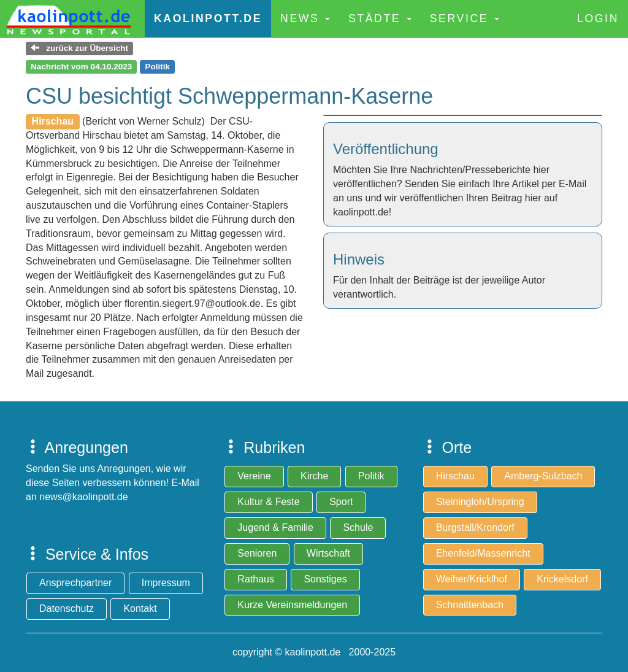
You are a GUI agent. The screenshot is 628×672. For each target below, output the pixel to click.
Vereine (254, 476)
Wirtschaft (328, 553)
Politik (371, 476)
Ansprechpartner (75, 583)
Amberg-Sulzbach (543, 476)
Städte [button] (380, 18)
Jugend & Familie (275, 527)
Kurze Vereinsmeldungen (292, 605)
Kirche (314, 476)
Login (598, 18)
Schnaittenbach (470, 605)
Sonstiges (325, 579)
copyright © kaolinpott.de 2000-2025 (314, 652)
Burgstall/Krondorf (475, 527)
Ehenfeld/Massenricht (483, 553)
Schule (358, 527)
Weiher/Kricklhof (472, 579)
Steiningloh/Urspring (480, 502)
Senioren (257, 553)
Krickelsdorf (562, 579)
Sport (341, 502)
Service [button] (465, 18)
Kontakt (140, 608)
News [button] (305, 18)
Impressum (166, 583)
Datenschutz (67, 608)
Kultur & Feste (268, 502)
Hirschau (455, 476)
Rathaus (256, 579)
